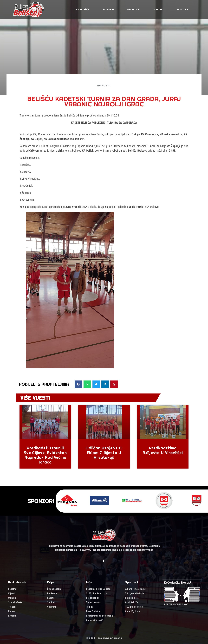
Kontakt (183, 10)
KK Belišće (83, 10)
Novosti (108, 10)
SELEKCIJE (133, 10)
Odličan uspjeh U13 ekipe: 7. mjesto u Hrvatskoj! (104, 453)
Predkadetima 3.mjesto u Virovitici (163, 450)
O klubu (158, 10)
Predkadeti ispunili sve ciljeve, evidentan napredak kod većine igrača (45, 455)
